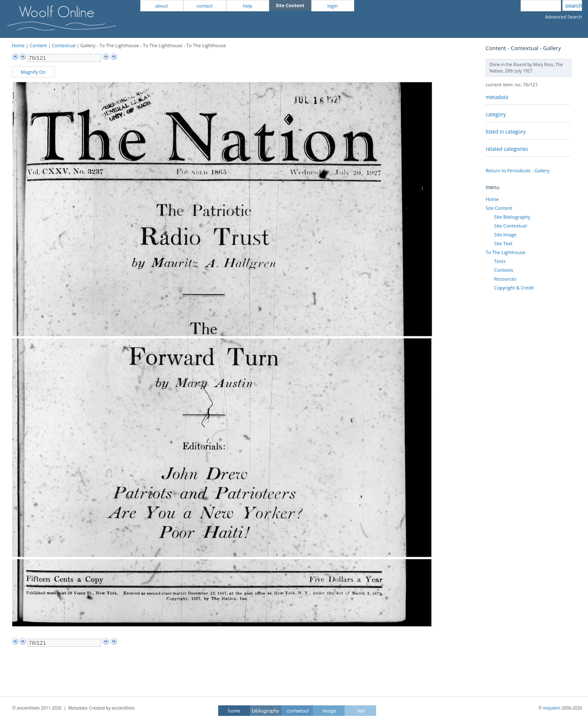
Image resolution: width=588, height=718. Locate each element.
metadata (497, 97)
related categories (507, 149)
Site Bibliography (512, 217)
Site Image (505, 234)
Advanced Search (564, 17)
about (162, 6)
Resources (505, 279)
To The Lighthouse (505, 252)
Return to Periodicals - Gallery (518, 170)
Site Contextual (510, 226)
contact (205, 6)
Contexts (504, 270)
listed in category (506, 132)
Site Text (503, 243)
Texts (500, 261)
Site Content (499, 208)
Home (18, 45)
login (333, 6)
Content (38, 45)
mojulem (552, 708)
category (496, 114)
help (247, 6)
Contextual (64, 45)
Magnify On (33, 72)
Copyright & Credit (514, 288)
